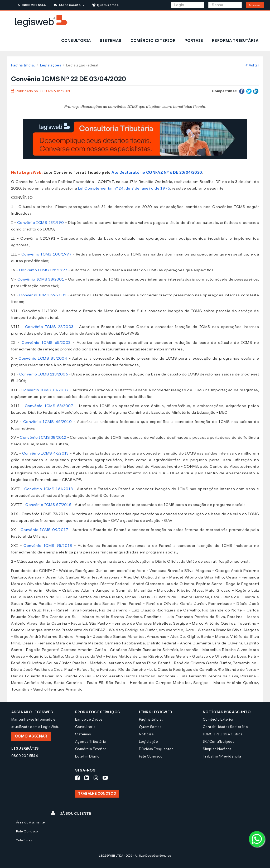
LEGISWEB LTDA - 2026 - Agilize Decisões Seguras (135, 856)
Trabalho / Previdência (222, 756)
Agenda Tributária (91, 742)
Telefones (24, 840)
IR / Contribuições (219, 742)
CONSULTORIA (76, 41)
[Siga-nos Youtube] (105, 778)
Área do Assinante (31, 822)
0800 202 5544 (32, 5)
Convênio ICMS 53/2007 (49, 406)
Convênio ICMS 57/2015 (48, 505)
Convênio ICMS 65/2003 (46, 343)
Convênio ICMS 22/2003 (49, 327)
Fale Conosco (151, 756)
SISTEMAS (110, 41)
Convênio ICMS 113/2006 (44, 374)
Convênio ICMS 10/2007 (45, 390)
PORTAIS (194, 41)
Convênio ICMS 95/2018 (48, 546)
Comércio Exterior (91, 749)
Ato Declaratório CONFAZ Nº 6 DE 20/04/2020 (157, 173)
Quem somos (105, 5)
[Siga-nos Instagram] (96, 778)
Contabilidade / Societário (225, 727)
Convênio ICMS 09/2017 (44, 530)
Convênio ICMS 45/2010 (48, 422)
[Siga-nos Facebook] (77, 778)
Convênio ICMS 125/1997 (43, 270)
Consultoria (85, 727)
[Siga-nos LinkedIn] (87, 778)
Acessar (255, 5)
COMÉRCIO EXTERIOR (153, 41)
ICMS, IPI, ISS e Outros (223, 734)
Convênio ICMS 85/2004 (43, 358)
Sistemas (83, 734)
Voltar (252, 65)
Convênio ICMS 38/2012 (43, 438)
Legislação (148, 742)
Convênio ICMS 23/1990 (40, 223)
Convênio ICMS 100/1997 (46, 254)
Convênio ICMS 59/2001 (43, 295)
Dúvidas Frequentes (156, 749)
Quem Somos (150, 727)
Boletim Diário (87, 756)
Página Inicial (23, 65)
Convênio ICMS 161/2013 (49, 489)
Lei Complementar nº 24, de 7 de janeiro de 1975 (124, 188)
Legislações (51, 65)
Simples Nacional (218, 749)
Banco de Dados (89, 719)
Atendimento (69, 5)
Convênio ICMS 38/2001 (41, 279)
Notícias (146, 734)
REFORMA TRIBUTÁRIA (235, 41)
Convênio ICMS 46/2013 (45, 453)
